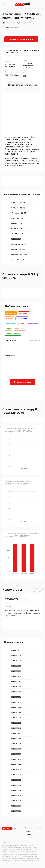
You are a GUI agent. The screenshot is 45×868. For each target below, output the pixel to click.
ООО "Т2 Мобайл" (12, 75)
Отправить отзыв (22, 382)
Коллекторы (11, 323)
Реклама (9, 318)
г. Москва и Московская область (28, 65)
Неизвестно (11, 313)
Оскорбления (22, 318)
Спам (22, 323)
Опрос (9, 329)
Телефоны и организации (34, 828)
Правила (28, 834)
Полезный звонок (13, 334)
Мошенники (24, 313)
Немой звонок (33, 323)
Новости (28, 831)
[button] (34, 589)
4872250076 (12, 599)
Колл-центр (20, 329)
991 (24, 76)
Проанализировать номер (21, 39)
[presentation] (23, 392)
